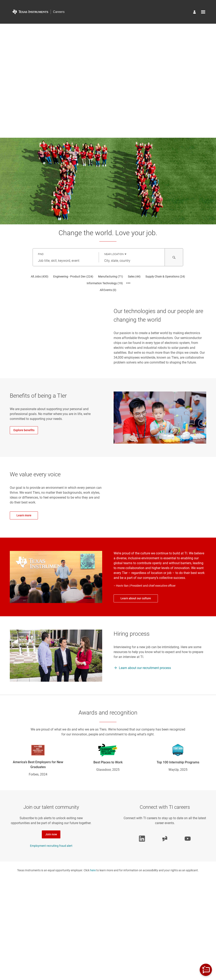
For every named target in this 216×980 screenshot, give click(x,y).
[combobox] (66, 261)
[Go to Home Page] (38, 12)
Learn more (24, 515)
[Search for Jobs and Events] (174, 257)
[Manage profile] (195, 13)
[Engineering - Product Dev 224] (73, 276)
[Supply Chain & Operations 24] (165, 276)
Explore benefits (24, 430)
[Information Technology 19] (105, 283)
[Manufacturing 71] (111, 276)
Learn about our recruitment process (145, 668)
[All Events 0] (108, 290)
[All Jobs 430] (40, 276)
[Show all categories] (128, 283)
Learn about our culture (136, 598)
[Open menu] (203, 12)
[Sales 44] (134, 276)
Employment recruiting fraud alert (51, 846)
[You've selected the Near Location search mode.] (115, 254)
